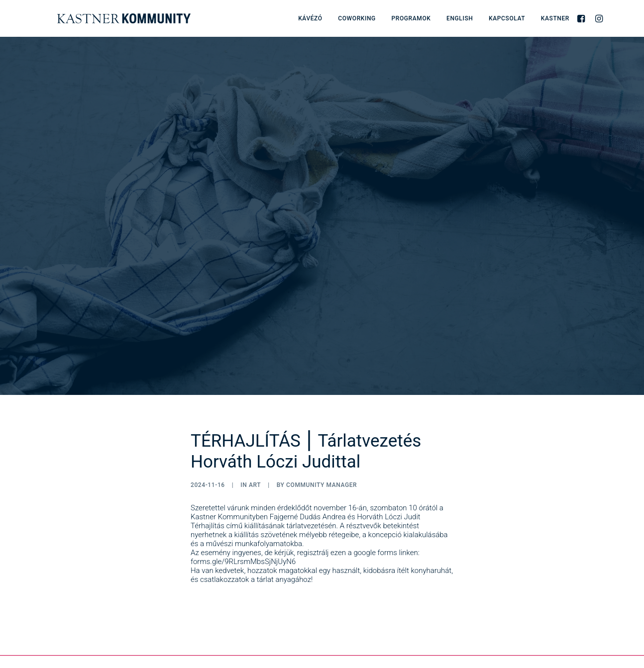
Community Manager (322, 438)
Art (255, 438)
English (460, 18)
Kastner (555, 18)
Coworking (357, 18)
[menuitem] (310, 18)
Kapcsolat (507, 18)
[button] (583, 18)
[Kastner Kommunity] (108, 18)
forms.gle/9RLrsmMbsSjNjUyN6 (243, 514)
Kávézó (310, 18)
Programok (411, 18)
